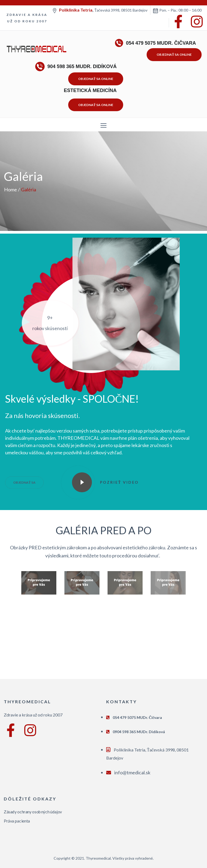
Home (11, 189)
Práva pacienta (17, 821)
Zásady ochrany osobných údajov (33, 812)
